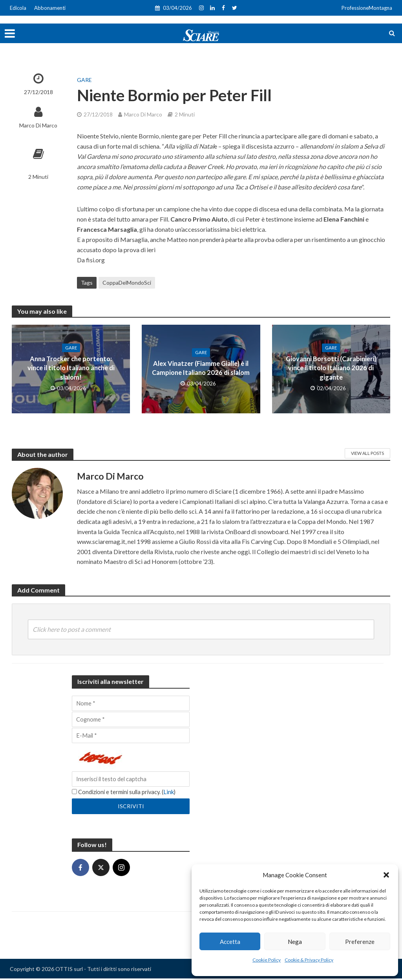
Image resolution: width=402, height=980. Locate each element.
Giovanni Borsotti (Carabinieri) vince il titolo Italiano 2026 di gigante (331, 368)
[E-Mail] (131, 736)
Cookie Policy (267, 960)
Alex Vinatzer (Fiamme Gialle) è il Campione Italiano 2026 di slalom (201, 368)
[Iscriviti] (131, 808)
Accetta (230, 942)
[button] (386, 875)
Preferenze (360, 942)
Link (173, 793)
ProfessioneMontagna (367, 8)
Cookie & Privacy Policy (309, 960)
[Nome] (131, 704)
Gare (84, 80)
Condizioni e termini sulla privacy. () (126, 793)
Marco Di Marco (38, 125)
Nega (295, 942)
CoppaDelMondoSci (127, 283)
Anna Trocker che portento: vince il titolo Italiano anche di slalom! (71, 368)
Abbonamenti (50, 8)
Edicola (18, 8)
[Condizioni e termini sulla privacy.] (74, 793)
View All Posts (367, 453)
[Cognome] (131, 720)
